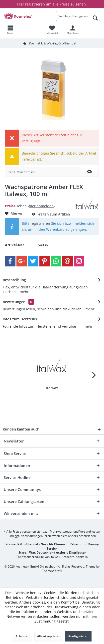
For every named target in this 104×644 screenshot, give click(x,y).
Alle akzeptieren (49, 636)
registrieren (40, 223)
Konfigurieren (78, 636)
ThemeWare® (52, 571)
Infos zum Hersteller (20, 319)
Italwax (52, 388)
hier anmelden (41, 206)
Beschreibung (14, 280)
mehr (24, 292)
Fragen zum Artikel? (51, 214)
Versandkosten (90, 532)
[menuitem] (10, 30)
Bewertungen (14, 302)
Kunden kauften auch (21, 429)
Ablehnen (22, 636)
